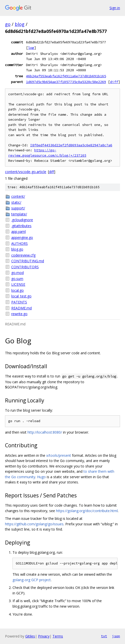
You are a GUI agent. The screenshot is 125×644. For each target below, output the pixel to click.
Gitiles (30, 636)
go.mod (17, 273)
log (31, 48)
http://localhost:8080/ (45, 432)
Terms (58, 636)
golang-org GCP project (32, 580)
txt (104, 636)
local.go (17, 290)
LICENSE (18, 284)
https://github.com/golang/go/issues (34, 524)
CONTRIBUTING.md (28, 261)
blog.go (17, 249)
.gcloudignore (22, 220)
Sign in (115, 8)
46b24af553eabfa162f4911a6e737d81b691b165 (66, 76)
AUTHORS (19, 243)
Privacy (44, 636)
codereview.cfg (23, 255)
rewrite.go (19, 314)
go (8, 24)
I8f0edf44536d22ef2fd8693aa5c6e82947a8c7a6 (71, 145)
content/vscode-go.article (26, 172)
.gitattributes (21, 226)
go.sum (17, 279)
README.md (21, 308)
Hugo (41, 477)
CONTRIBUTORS (25, 267)
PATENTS (19, 302)
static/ (16, 202)
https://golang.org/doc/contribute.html (87, 511)
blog (20, 24)
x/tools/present (59, 455)
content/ (18, 196)
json (116, 636)
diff (114, 82)
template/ (19, 214)
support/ (18, 208)
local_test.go (21, 296)
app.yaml (18, 231)
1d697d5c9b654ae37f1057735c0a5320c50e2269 (66, 82)
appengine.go (22, 237)
